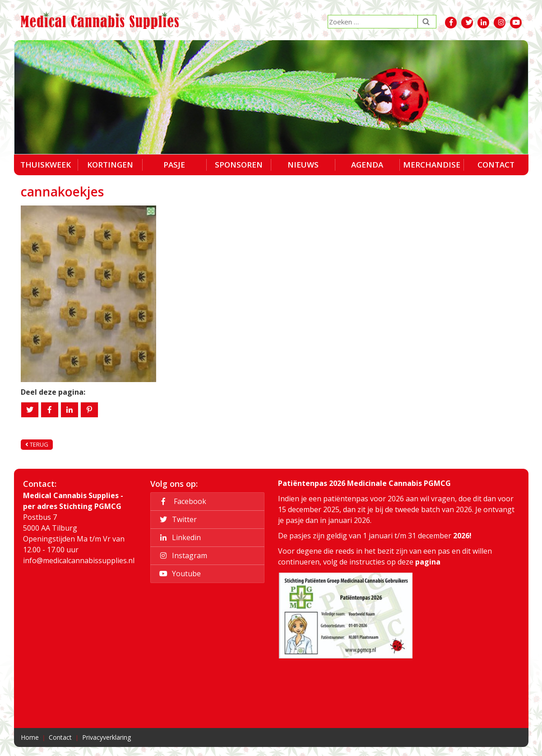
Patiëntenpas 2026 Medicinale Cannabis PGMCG (364, 483)
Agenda (367, 165)
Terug (37, 444)
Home (30, 737)
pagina (428, 562)
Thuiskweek (46, 165)
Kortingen (110, 165)
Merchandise (432, 165)
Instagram (182, 555)
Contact (496, 165)
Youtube (179, 574)
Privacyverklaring (107, 737)
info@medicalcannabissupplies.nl (79, 560)
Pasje (174, 165)
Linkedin (179, 537)
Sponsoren (239, 165)
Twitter (177, 519)
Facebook (181, 501)
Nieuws (303, 165)
